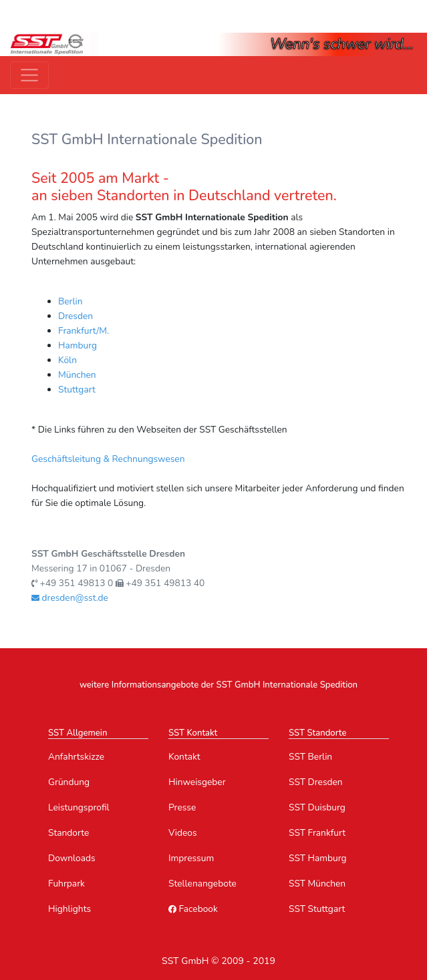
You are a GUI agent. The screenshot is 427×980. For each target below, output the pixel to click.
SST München (317, 884)
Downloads (72, 858)
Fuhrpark (66, 884)
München (77, 375)
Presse (182, 807)
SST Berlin (310, 757)
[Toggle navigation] (29, 75)
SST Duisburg (317, 807)
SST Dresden (316, 782)
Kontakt (184, 757)
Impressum (191, 858)
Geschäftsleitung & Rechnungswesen (108, 459)
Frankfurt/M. (84, 331)
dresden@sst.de (70, 598)
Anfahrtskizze (76, 757)
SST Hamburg (318, 858)
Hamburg (78, 345)
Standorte (68, 833)
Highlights (69, 909)
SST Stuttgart (317, 909)
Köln (67, 360)
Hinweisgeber (197, 782)
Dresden (76, 316)
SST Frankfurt (317, 833)
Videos (183, 833)
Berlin (70, 301)
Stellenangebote (202, 884)
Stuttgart (77, 390)
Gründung (69, 782)
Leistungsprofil (79, 807)
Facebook (193, 909)
